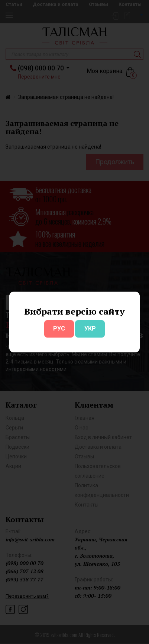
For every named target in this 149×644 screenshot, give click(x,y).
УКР (90, 328)
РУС (59, 328)
